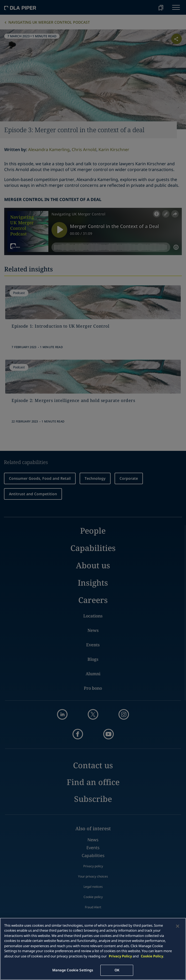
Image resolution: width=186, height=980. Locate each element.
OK (117, 970)
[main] (93, 949)
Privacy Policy (120, 956)
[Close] (178, 926)
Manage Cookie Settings (73, 970)
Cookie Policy (152, 956)
